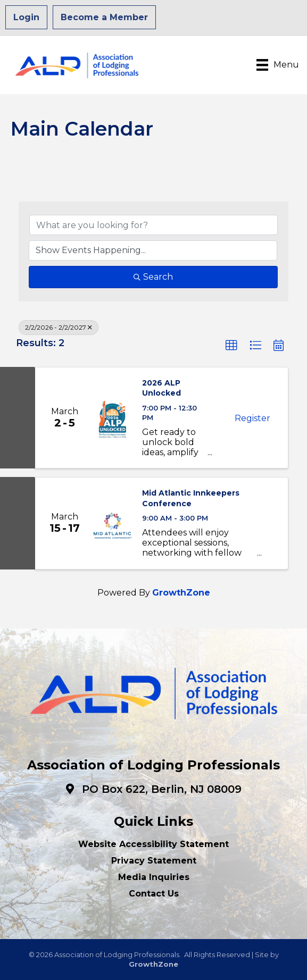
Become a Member (104, 17)
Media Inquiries (154, 877)
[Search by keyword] (153, 225)
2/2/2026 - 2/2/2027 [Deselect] (59, 327)
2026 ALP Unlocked (161, 388)
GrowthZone (181, 593)
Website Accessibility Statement (153, 844)
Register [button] (252, 418)
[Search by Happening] (153, 250)
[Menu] (278, 65)
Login (26, 17)
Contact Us (154, 894)
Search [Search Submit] (153, 277)
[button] (231, 346)
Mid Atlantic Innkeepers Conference (191, 498)
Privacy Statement (154, 861)
